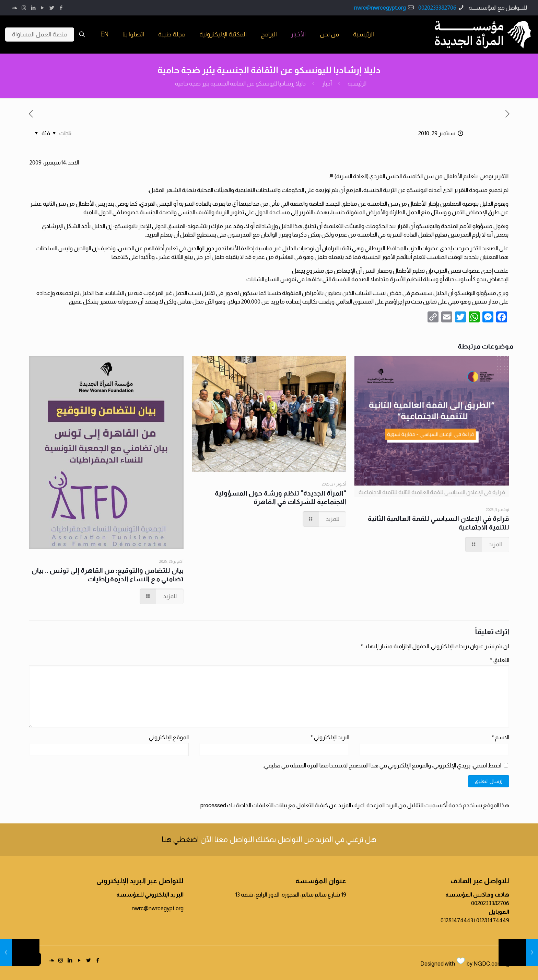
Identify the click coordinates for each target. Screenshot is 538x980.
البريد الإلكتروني (330, 737)
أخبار (327, 84)
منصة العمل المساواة (40, 34)
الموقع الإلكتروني (169, 737)
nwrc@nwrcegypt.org (380, 8)
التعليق (500, 660)
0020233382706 (437, 8)
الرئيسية (357, 84)
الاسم (500, 737)
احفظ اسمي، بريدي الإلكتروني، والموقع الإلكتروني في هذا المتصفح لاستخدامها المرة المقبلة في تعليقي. (382, 766)
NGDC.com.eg (491, 964)
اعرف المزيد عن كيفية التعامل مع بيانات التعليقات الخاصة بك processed (282, 805)
